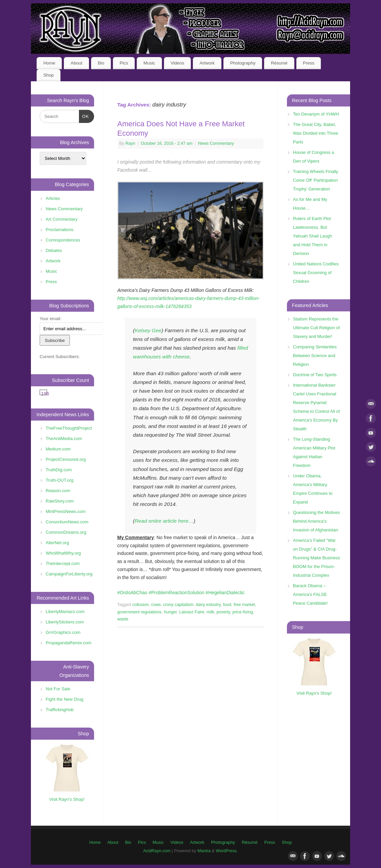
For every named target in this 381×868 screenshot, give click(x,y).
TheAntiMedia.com (64, 439)
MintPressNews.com (66, 511)
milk (210, 612)
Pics (124, 63)
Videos (177, 63)
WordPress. (227, 851)
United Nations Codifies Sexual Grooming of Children (316, 273)
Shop (49, 75)
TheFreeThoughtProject (69, 428)
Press (309, 63)
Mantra (204, 851)
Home (49, 63)
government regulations (139, 612)
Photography (243, 63)
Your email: (51, 319)
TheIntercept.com (63, 563)
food (227, 605)
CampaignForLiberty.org (69, 574)
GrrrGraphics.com (63, 632)
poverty (223, 612)
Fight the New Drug (65, 699)
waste (123, 619)
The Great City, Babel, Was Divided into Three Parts (315, 133)
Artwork (207, 63)
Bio (101, 63)
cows (156, 605)
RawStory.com (60, 501)
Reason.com (58, 491)
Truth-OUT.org (60, 480)
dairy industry (208, 605)
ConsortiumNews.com (67, 522)
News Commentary (216, 143)
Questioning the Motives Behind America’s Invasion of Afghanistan (316, 521)
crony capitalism (178, 605)
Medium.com (58, 449)
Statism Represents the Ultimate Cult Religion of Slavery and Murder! (316, 328)
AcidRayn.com (157, 851)
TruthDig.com (59, 470)
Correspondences (63, 240)
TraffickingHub (60, 710)
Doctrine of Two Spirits (315, 375)
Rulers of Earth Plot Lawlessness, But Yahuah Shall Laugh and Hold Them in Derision (312, 236)
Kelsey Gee (148, 330)
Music (149, 63)
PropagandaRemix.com (69, 643)
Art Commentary (62, 219)
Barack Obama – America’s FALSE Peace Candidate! (310, 594)
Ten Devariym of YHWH (316, 114)
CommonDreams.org (66, 532)
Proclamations (59, 230)
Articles (53, 198)
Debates (54, 250)
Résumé (279, 63)
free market (244, 605)
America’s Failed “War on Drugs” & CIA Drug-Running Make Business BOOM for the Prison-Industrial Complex (316, 558)
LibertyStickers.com (65, 622)
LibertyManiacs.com (65, 612)
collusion (141, 605)
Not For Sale (58, 689)
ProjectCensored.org (66, 459)
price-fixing (243, 612)
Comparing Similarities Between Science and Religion (315, 356)
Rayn (130, 143)
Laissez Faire (192, 612)
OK (84, 116)
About (76, 63)
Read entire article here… (164, 521)
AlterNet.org (57, 543)
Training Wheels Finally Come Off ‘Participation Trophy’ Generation (316, 180)
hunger (171, 612)
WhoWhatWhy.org (63, 553)
